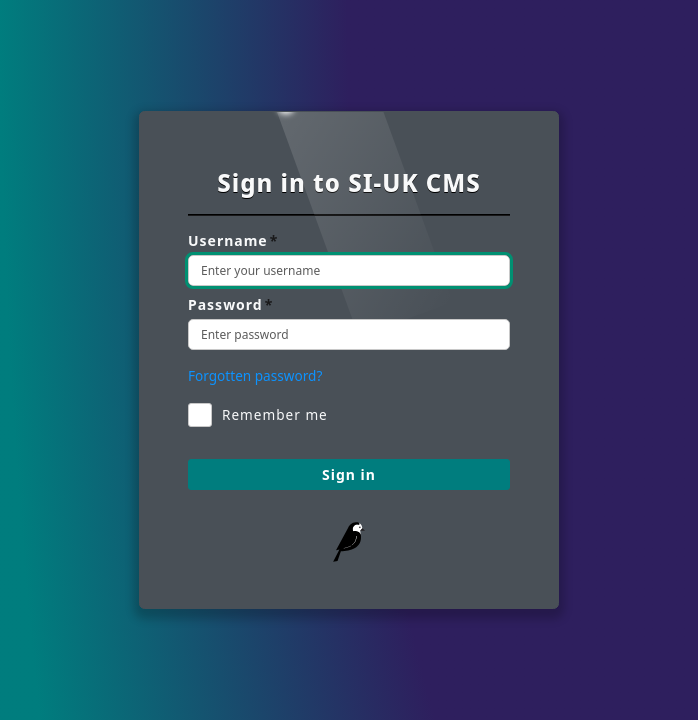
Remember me (258, 415)
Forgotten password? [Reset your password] (255, 375)
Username (233, 241)
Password (230, 305)
